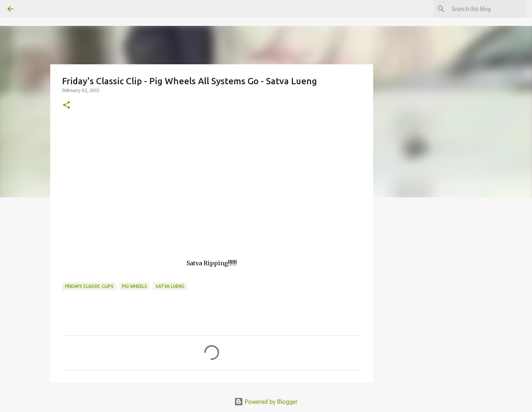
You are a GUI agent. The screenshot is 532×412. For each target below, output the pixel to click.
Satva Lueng (170, 286)
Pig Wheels (134, 286)
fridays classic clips (89, 286)
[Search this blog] (487, 9)
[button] (66, 105)
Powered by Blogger (266, 402)
